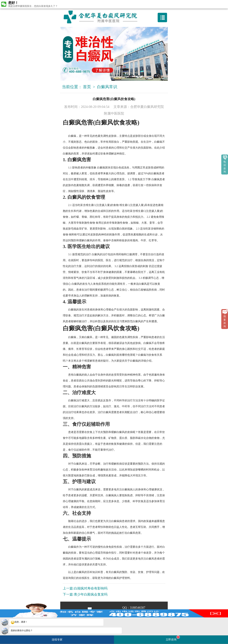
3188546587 (138, 608)
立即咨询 (173, 638)
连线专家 (57, 640)
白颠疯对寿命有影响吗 (91, 588)
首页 (87, 87)
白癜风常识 (107, 87)
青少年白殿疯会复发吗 (91, 594)
